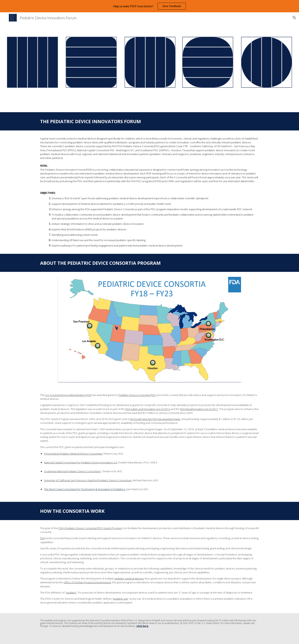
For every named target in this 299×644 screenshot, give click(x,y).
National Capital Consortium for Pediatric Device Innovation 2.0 (81, 462)
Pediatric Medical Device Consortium (81, 454)
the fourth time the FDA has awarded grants (155, 419)
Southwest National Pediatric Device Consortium (72, 471)
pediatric (71, 593)
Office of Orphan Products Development (87, 582)
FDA (43, 538)
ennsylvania (52, 454)
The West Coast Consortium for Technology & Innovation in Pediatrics (84, 489)
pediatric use (120, 599)
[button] (294, 18)
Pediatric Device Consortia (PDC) (137, 395)
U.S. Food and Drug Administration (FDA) (68, 395)
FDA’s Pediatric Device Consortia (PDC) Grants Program (90, 528)
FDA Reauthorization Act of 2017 (199, 409)
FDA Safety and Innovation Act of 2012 (148, 409)
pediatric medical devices (129, 578)
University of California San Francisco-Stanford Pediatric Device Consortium (88, 480)
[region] (149, 6)
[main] (149, 121)
